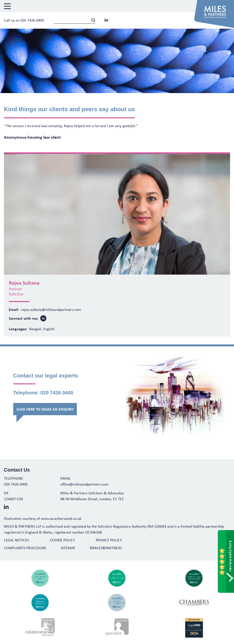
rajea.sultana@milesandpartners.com (51, 309)
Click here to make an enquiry (45, 409)
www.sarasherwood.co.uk (61, 518)
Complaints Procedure (25, 548)
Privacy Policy (109, 540)
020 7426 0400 (32, 20)
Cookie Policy (62, 540)
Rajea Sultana (24, 283)
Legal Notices (16, 540)
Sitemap (68, 548)
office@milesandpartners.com (84, 484)
